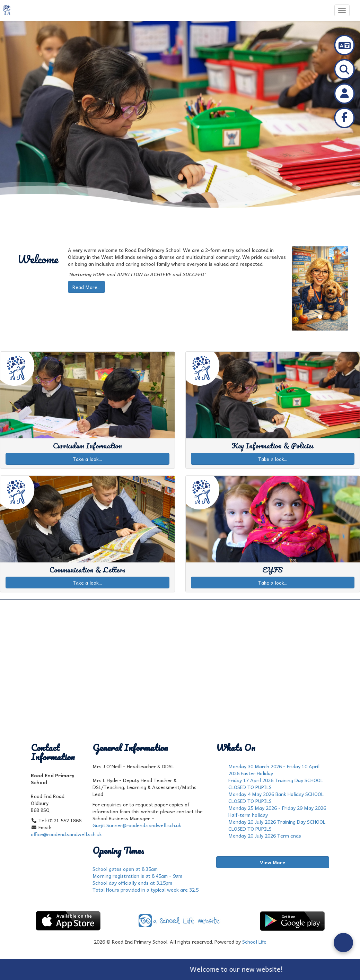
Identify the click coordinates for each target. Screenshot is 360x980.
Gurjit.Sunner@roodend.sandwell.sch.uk (137, 825)
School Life (254, 942)
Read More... (86, 287)
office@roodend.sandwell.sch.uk (66, 834)
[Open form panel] (343, 943)
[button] (296, 288)
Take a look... (87, 459)
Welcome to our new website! (244, 969)
